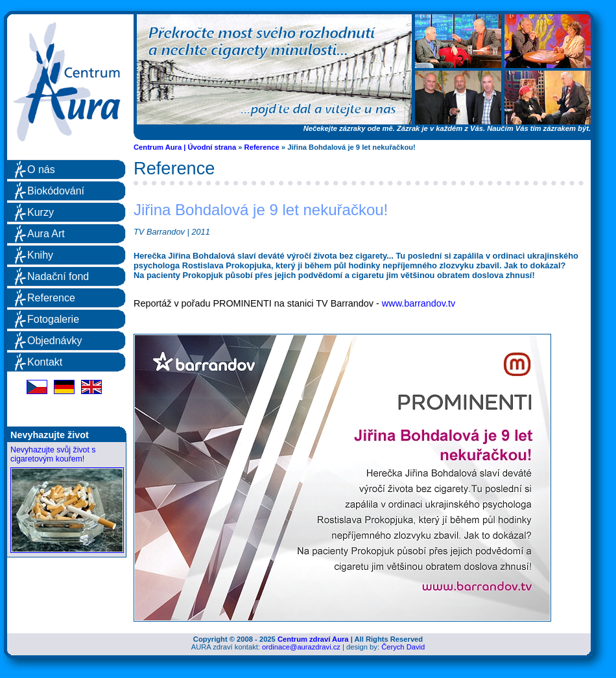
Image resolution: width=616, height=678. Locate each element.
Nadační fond (58, 276)
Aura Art (46, 234)
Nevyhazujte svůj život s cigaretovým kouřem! (53, 454)
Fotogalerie (53, 319)
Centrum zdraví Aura (313, 639)
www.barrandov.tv (419, 303)
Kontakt (45, 362)
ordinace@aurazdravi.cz (301, 647)
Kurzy (41, 212)
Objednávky (55, 341)
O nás (41, 169)
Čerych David (403, 647)
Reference (262, 147)
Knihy (40, 255)
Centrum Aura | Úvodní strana (185, 147)
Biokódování (56, 191)
